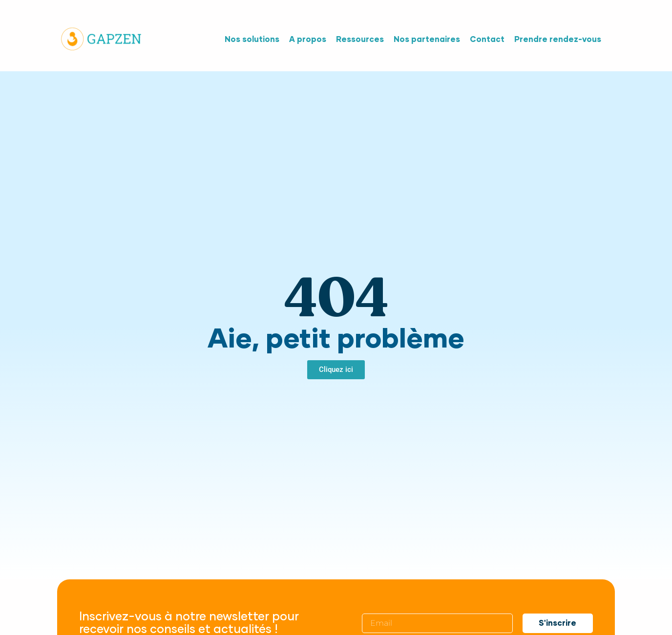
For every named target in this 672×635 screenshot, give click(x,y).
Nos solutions (252, 40)
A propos (308, 40)
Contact (487, 40)
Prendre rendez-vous (558, 40)
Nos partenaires (427, 40)
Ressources (360, 40)
